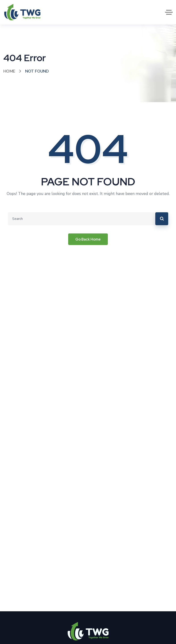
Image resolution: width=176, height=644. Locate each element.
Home (9, 71)
